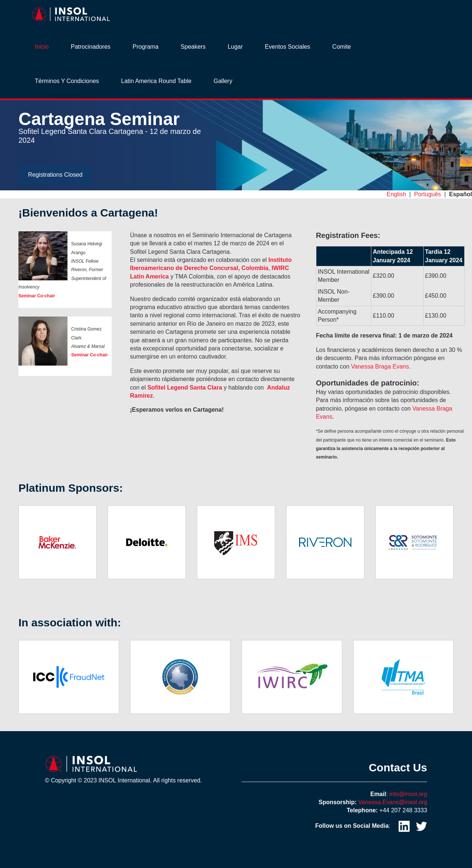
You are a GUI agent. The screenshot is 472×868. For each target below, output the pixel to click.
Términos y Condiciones (67, 81)
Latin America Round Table (156, 81)
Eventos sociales (287, 47)
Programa (146, 47)
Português (428, 194)
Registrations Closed (55, 175)
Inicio (42, 47)
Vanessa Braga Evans (380, 366)
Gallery (223, 81)
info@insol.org (408, 794)
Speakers (193, 47)
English (396, 194)
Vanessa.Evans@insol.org (393, 802)
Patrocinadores (91, 47)
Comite (342, 47)
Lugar (235, 47)
